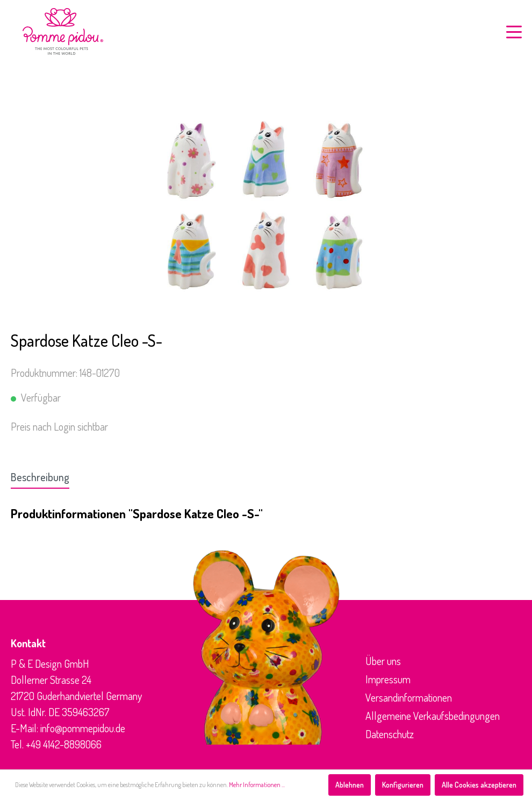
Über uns (383, 661)
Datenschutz (390, 734)
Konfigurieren (403, 785)
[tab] (40, 477)
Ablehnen (350, 785)
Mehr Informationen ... (257, 785)
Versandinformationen (409, 697)
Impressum (388, 679)
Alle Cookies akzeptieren (479, 785)
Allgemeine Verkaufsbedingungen (433, 716)
